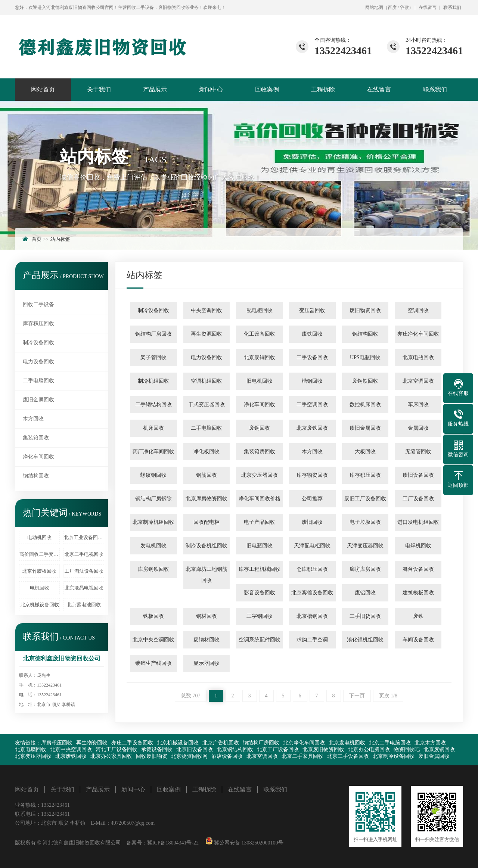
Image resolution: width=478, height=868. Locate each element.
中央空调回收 (207, 310)
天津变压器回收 (365, 546)
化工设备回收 (260, 334)
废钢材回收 (207, 640)
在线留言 (428, 7)
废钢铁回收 (365, 381)
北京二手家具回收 (302, 756)
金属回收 (418, 428)
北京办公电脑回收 (369, 749)
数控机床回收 (365, 405)
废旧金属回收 (38, 400)
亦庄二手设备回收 (132, 743)
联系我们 (452, 7)
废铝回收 (365, 593)
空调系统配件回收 (260, 640)
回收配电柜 (207, 522)
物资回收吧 (407, 749)
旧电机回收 (260, 381)
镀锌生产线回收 (153, 663)
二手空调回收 (312, 405)
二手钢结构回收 (153, 405)
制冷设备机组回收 (207, 546)
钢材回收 (207, 616)
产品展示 (155, 89)
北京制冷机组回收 (153, 522)
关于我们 (99, 89)
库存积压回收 (38, 323)
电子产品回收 (260, 522)
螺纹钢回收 (153, 475)
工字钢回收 (260, 616)
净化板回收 (207, 452)
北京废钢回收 (439, 749)
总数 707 (191, 696)
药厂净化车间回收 (153, 452)
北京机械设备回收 (40, 605)
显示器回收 (207, 663)
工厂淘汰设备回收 (84, 571)
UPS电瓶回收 (365, 357)
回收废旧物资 (152, 756)
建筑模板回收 (418, 593)
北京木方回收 (430, 743)
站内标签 (60, 239)
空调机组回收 (207, 381)
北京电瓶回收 (418, 357)
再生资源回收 (207, 334)
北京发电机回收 (347, 743)
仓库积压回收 (312, 569)
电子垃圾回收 (365, 522)
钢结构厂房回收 (153, 334)
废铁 (418, 616)
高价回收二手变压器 (40, 554)
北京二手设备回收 (348, 756)
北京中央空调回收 (153, 640)
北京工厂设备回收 (278, 749)
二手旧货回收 (365, 616)
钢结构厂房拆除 (153, 499)
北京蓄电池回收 (84, 605)
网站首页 (43, 89)
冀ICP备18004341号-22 (173, 843)
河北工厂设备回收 (117, 749)
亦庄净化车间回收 (418, 334)
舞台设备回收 (418, 569)
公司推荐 (312, 499)
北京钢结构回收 (235, 749)
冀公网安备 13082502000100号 (248, 843)
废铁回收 (312, 334)
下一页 (357, 696)
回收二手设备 (38, 304)
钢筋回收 (207, 475)
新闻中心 (211, 89)
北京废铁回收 (312, 428)
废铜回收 (260, 428)
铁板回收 (153, 616)
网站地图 (374, 7)
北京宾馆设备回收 (312, 593)
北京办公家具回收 (111, 756)
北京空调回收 (418, 381)
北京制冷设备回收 (394, 756)
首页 (37, 239)
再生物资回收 (92, 743)
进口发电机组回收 (418, 522)
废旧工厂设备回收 (365, 499)
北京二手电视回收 (84, 554)
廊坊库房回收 (365, 569)
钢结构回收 (36, 476)
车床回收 (418, 405)
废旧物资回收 (365, 310)
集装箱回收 (36, 438)
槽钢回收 (312, 381)
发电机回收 (153, 546)
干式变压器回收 (207, 405)
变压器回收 (312, 310)
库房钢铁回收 (153, 569)
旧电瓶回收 (260, 546)
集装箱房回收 (260, 452)
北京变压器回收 (260, 475)
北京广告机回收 (221, 743)
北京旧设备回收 (195, 749)
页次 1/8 (388, 696)
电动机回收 (39, 537)
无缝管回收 (418, 452)
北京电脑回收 (31, 749)
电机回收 (40, 588)
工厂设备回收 (418, 499)
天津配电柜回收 (312, 546)
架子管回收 (153, 357)
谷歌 (404, 7)
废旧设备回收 (418, 475)
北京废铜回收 (260, 357)
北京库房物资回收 (207, 499)
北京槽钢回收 (312, 616)
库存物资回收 (312, 475)
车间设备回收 (418, 640)
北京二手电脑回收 (390, 743)
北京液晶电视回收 (84, 588)
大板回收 (365, 452)
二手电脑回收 (38, 381)
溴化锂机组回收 (365, 640)
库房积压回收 (57, 743)
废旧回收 (312, 522)
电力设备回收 (38, 362)
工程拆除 (323, 89)
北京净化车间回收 (304, 743)
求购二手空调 (312, 640)
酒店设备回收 (227, 756)
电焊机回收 (418, 546)
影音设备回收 (260, 593)
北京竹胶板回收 (39, 571)
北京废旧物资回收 (323, 749)
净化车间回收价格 (260, 499)
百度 (392, 7)
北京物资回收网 (189, 756)
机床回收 (153, 428)
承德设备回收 (157, 749)
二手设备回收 (312, 357)
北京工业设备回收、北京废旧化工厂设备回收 (84, 537)
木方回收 (33, 419)
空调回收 (418, 310)
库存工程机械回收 (260, 569)
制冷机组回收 (153, 381)
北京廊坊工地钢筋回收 (207, 575)
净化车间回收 (38, 457)
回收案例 (267, 89)
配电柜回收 (260, 310)
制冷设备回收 (38, 343)
